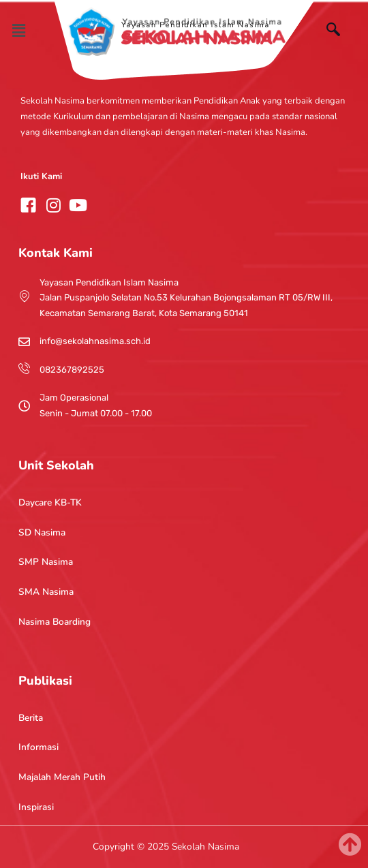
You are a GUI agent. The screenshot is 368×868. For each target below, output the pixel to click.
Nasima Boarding (55, 622)
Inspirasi (36, 807)
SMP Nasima (46, 562)
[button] (18, 31)
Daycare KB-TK (50, 502)
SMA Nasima (46, 592)
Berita (31, 718)
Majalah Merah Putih (62, 777)
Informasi (39, 747)
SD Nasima (42, 532)
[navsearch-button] (340, 31)
